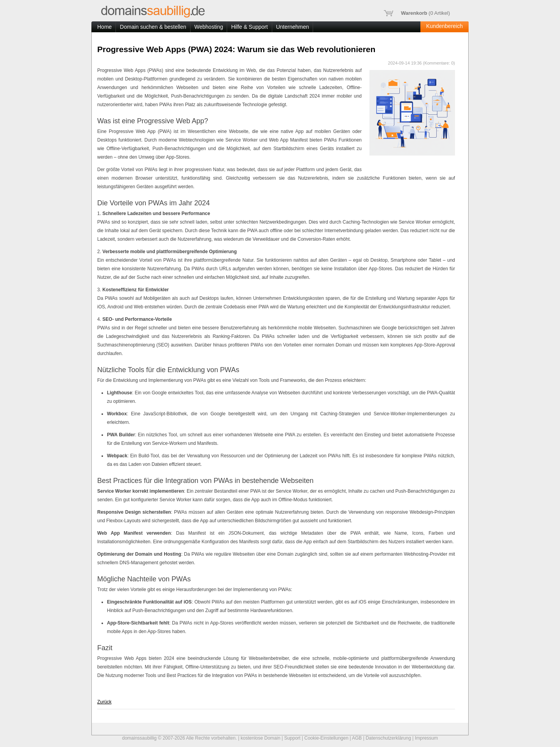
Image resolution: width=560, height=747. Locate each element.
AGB (357, 738)
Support (292, 738)
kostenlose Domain (261, 738)
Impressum (426, 738)
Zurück (104, 702)
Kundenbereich (444, 26)
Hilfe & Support (249, 27)
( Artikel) (417, 13)
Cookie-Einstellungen (326, 738)
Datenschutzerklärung (388, 738)
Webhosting (209, 27)
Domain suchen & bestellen (153, 27)
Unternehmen (293, 27)
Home (104, 27)
